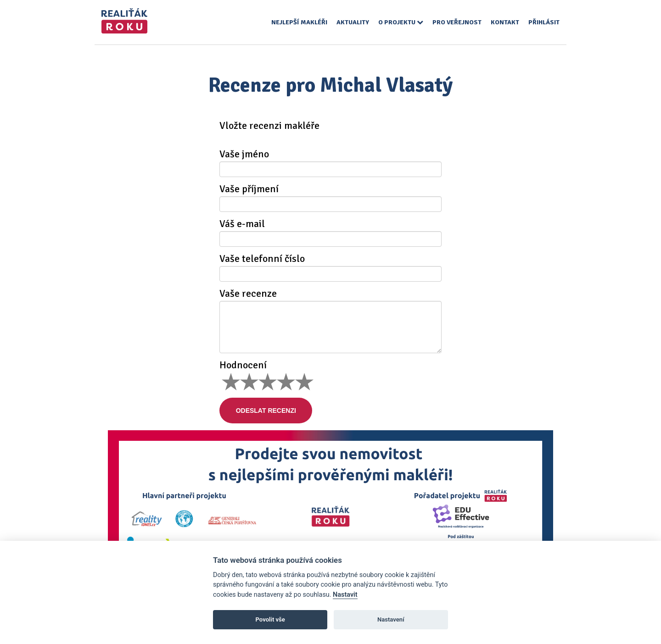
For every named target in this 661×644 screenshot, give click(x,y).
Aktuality (353, 22)
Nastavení (391, 619)
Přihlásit (544, 22)
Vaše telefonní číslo (262, 259)
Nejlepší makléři (299, 22)
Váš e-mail (242, 224)
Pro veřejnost (457, 22)
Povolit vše (270, 619)
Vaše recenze (248, 294)
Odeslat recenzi (268, 411)
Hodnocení (243, 365)
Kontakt (505, 22)
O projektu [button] (401, 22)
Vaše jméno (244, 154)
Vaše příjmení (249, 189)
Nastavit (345, 595)
